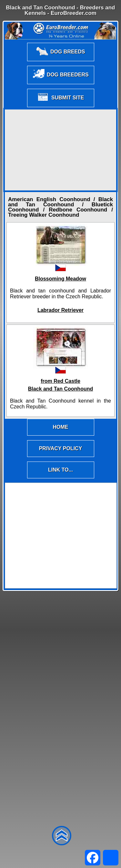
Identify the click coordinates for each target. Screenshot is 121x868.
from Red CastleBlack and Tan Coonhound (60, 385)
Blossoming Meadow (60, 279)
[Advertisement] (61, 150)
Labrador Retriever (60, 310)
